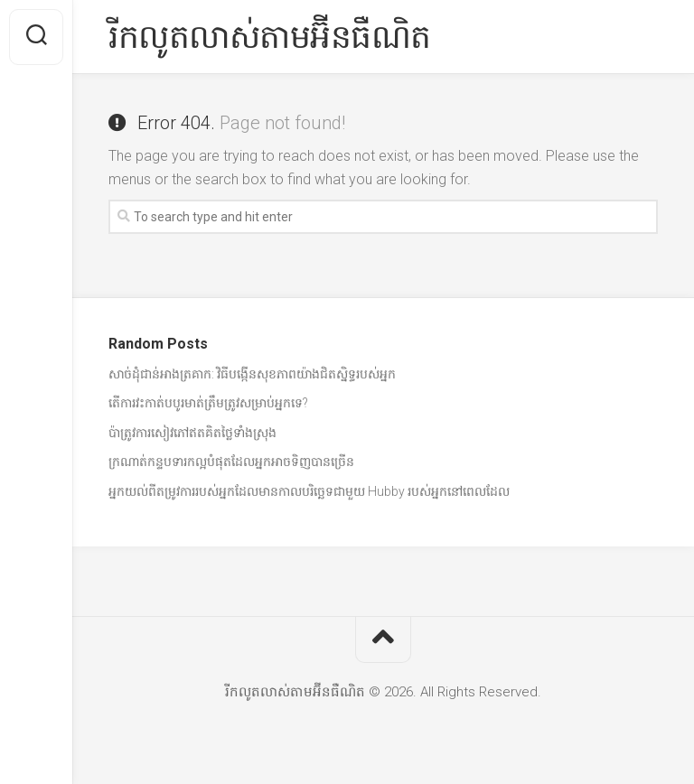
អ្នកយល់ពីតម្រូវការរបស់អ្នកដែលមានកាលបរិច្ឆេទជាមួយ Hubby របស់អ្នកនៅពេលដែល (309, 491)
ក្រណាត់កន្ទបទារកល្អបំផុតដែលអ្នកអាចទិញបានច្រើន (231, 462)
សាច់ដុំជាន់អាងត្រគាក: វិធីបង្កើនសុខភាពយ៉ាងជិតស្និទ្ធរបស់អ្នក (252, 374)
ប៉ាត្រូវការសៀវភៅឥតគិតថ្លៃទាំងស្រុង (192, 433)
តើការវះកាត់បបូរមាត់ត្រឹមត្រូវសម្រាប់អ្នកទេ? (208, 403)
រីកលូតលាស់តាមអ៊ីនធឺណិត (270, 37)
